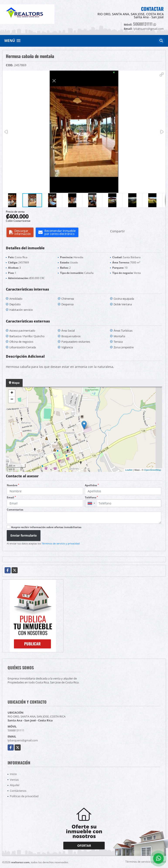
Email (11, 497)
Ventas (14, 780)
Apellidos (92, 485)
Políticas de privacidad (24, 796)
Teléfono (91, 497)
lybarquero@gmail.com (23, 740)
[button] (162, 74)
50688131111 (143, 24)
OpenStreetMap (153, 470)
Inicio (13, 774)
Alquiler (15, 785)
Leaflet (129, 470)
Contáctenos (18, 791)
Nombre (13, 485)
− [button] (12, 400)
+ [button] (12, 393)
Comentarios (15, 510)
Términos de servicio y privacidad (61, 543)
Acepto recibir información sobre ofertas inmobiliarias (46, 527)
